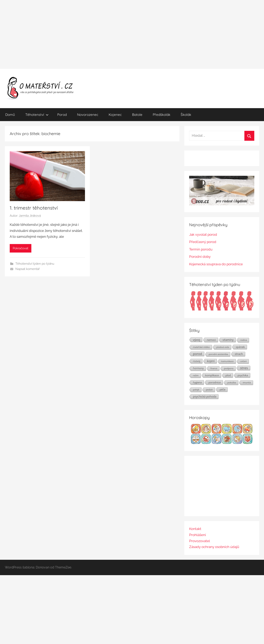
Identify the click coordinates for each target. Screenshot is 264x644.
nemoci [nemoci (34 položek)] (211, 340)
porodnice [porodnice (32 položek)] (215, 382)
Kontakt (195, 529)
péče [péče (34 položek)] (222, 389)
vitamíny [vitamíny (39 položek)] (228, 340)
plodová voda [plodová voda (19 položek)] (223, 347)
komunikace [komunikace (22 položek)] (227, 361)
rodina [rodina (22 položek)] (244, 340)
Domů (10, 115)
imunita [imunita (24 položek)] (247, 382)
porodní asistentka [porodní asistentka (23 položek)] (218, 354)
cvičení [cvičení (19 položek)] (243, 361)
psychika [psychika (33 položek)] (243, 375)
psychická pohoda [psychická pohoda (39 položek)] (205, 396)
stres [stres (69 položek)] (244, 368)
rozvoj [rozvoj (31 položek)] (197, 361)
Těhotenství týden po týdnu (35, 264)
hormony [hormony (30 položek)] (198, 368)
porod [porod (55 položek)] (198, 354)
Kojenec (115, 115)
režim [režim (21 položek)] (196, 375)
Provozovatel (200, 541)
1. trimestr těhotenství (34, 208)
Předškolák (162, 115)
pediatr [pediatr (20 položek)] (209, 390)
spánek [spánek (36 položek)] (240, 347)
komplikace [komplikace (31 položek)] (212, 375)
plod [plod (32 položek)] (228, 375)
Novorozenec (88, 115)
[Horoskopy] (222, 443)
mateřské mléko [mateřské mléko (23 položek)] (201, 347)
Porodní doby (200, 257)
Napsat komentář (28, 269)
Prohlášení (198, 535)
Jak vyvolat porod (203, 235)
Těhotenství (37, 115)
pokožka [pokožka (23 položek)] (232, 382)
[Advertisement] (132, 34)
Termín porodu (201, 249)
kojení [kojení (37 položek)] (211, 361)
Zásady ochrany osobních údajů (214, 547)
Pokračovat (21, 248)
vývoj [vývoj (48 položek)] (197, 340)
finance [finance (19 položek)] (214, 368)
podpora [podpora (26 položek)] (229, 368)
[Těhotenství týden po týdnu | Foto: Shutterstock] (222, 310)
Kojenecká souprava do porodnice (216, 264)
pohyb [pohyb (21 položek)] (196, 390)
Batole (137, 115)
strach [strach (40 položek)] (239, 354)
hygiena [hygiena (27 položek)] (197, 382)
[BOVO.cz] (222, 204)
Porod (62, 115)
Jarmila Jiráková (30, 216)
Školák (186, 115)
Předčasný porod (203, 242)
